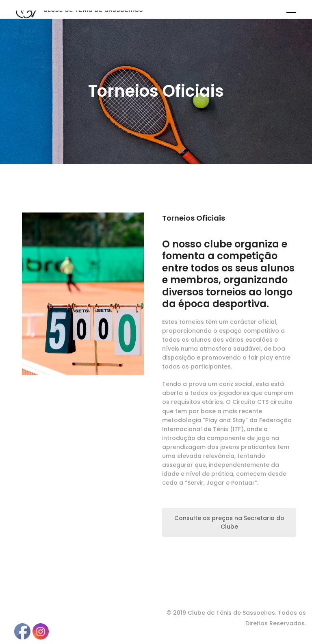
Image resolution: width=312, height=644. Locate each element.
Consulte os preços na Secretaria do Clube (229, 522)
